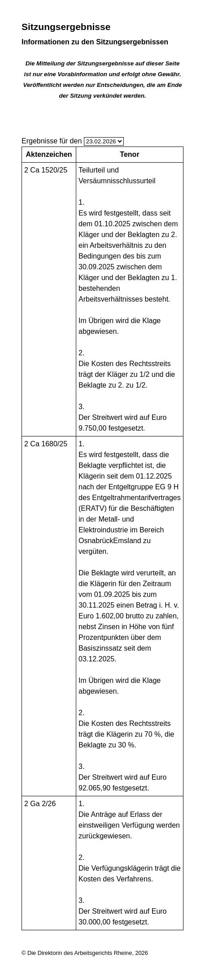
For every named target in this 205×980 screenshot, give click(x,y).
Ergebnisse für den (52, 141)
